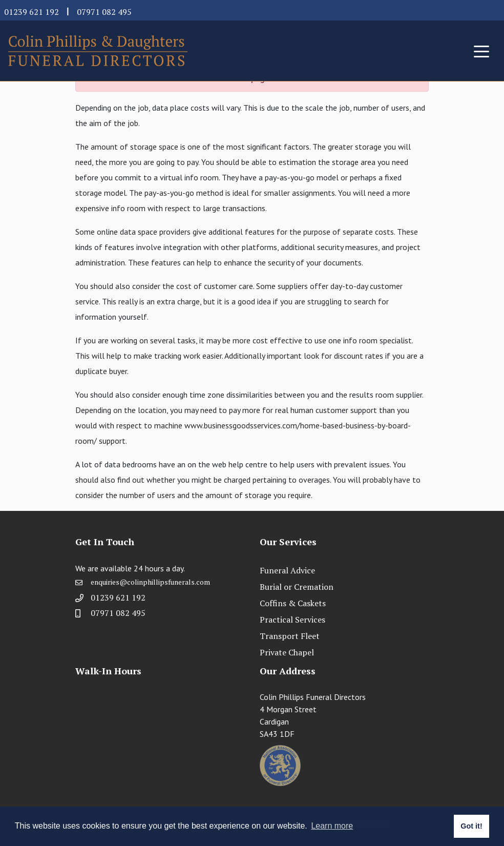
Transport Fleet (290, 636)
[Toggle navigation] (481, 51)
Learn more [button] (332, 826)
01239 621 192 (31, 12)
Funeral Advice (287, 570)
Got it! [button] (471, 826)
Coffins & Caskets (293, 603)
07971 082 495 (104, 12)
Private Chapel (287, 652)
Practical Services (292, 620)
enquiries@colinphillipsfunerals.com (150, 590)
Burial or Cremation (297, 587)
